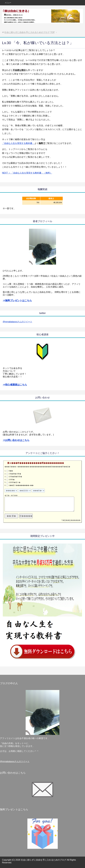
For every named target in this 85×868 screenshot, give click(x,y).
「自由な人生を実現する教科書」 (18, 143)
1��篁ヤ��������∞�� (21, 485)
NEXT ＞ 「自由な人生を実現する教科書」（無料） (27, 173)
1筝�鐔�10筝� (15, 474)
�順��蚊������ (72, 520)
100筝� (12, 480)
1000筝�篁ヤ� (15, 482)
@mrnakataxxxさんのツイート (17, 322)
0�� (11, 471)
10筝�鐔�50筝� (15, 477)
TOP (29, 32)
